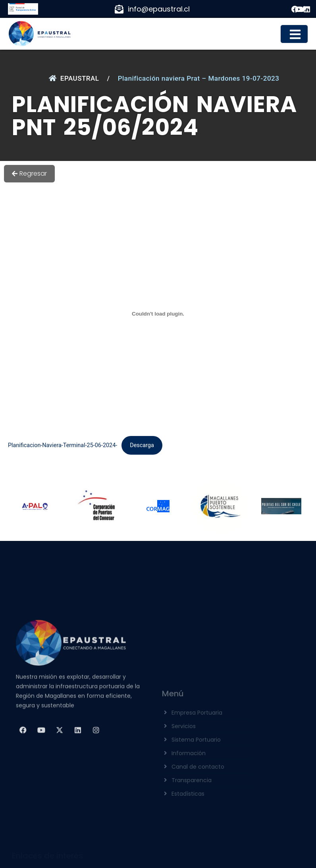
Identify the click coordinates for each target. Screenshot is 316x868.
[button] (294, 34)
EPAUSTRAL (74, 78)
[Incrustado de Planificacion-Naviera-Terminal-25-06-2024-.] (158, 314)
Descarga (142, 445)
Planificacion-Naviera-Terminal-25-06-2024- (63, 445)
